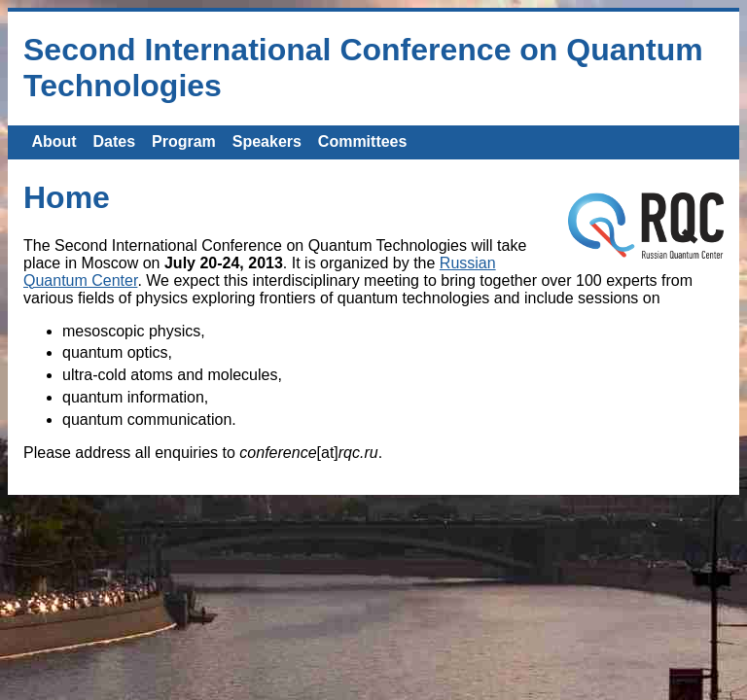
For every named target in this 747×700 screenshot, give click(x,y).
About (53, 141)
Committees (363, 141)
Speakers (267, 141)
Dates (115, 141)
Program (184, 141)
